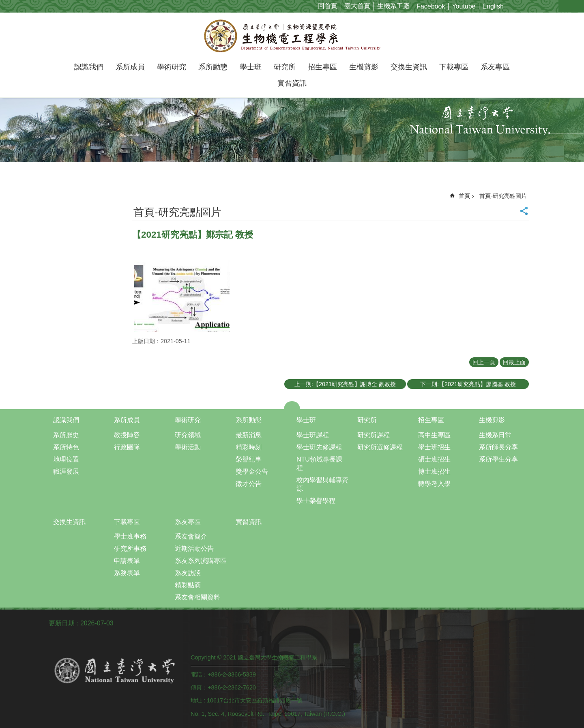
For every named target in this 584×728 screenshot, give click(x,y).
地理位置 (66, 459)
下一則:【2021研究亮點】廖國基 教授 (468, 384)
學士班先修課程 (319, 447)
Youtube (464, 6)
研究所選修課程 (380, 447)
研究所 (285, 67)
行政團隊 (127, 447)
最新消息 (249, 435)
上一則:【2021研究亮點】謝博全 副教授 (345, 384)
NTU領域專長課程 (319, 464)
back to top (554, 691)
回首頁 (328, 6)
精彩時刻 (249, 447)
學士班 (251, 67)
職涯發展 (66, 471)
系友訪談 (188, 573)
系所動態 (213, 67)
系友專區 (495, 67)
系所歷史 (66, 435)
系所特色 (66, 447)
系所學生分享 (498, 459)
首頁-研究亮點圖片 (503, 196)
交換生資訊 (409, 67)
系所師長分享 (498, 447)
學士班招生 (434, 447)
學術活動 (188, 447)
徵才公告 (249, 484)
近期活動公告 (194, 549)
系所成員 (130, 67)
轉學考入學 (434, 484)
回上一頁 (484, 362)
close (292, 405)
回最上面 (514, 362)
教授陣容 (127, 435)
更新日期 (62, 623)
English (493, 6)
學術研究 (172, 67)
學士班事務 (130, 536)
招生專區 (322, 67)
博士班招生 (434, 471)
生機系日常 (495, 435)
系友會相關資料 (198, 597)
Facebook (431, 6)
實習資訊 (292, 83)
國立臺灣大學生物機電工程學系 (292, 36)
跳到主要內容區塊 (4, 4)
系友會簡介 (191, 536)
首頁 (464, 196)
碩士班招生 (434, 459)
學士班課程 (313, 435)
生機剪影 (364, 67)
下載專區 (454, 67)
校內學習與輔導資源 (322, 484)
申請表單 (127, 561)
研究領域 (188, 435)
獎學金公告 (252, 471)
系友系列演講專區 (201, 561)
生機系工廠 (393, 6)
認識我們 (89, 67)
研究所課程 (374, 435)
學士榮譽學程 (316, 501)
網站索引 (578, 6)
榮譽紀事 (249, 459)
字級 (565, 6)
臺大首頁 (357, 6)
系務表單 (127, 573)
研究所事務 (130, 549)
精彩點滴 (188, 585)
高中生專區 (434, 435)
